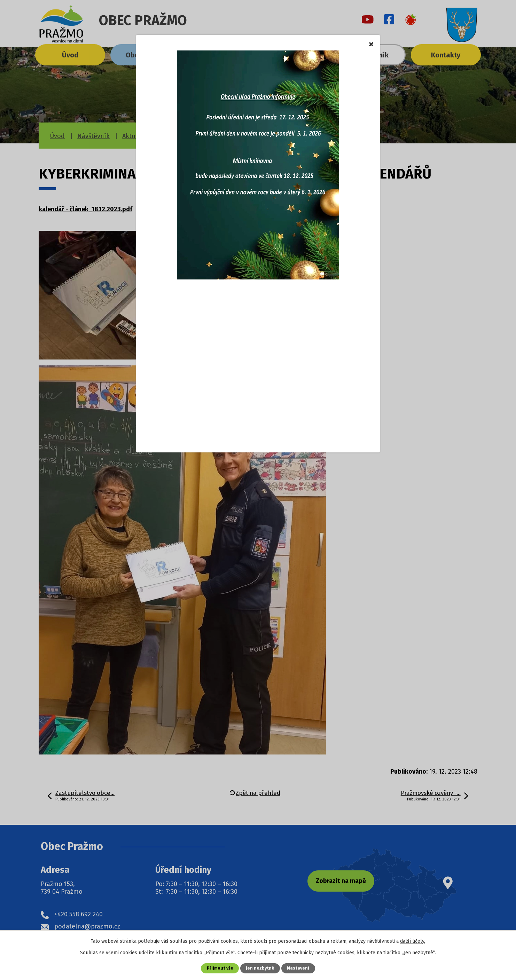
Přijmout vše (220, 968)
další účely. (413, 941)
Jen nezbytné (261, 968)
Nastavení (299, 968)
